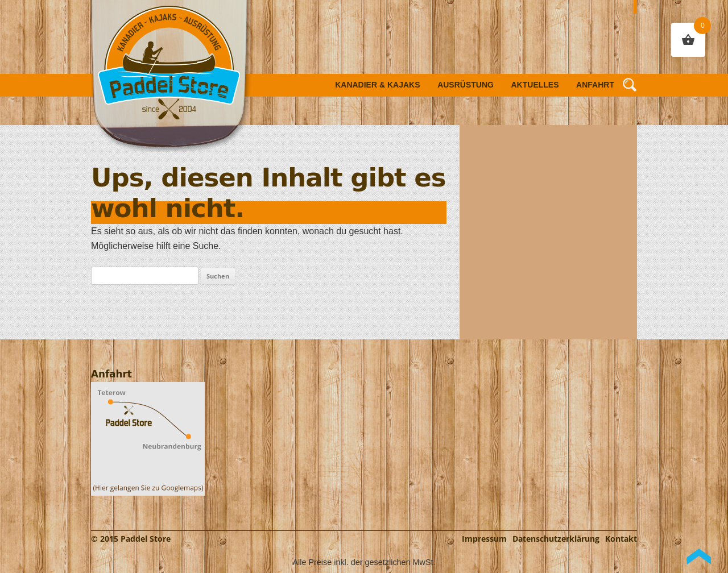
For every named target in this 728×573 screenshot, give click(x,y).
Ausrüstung (466, 85)
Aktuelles (535, 85)
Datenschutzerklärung (556, 539)
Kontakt (621, 539)
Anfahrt (595, 85)
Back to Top (699, 557)
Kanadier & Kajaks (377, 85)
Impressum (484, 539)
